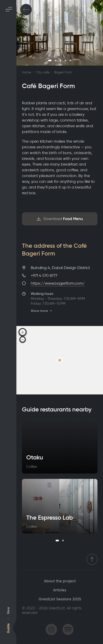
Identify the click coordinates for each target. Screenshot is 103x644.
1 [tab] (50, 60)
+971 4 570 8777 (44, 275)
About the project (60, 581)
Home (26, 72)
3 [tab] (61, 60)
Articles (60, 590)
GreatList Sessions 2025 (60, 599)
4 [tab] (65, 60)
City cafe (43, 72)
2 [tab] (56, 60)
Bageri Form (63, 72)
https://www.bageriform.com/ (58, 283)
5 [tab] (70, 60)
